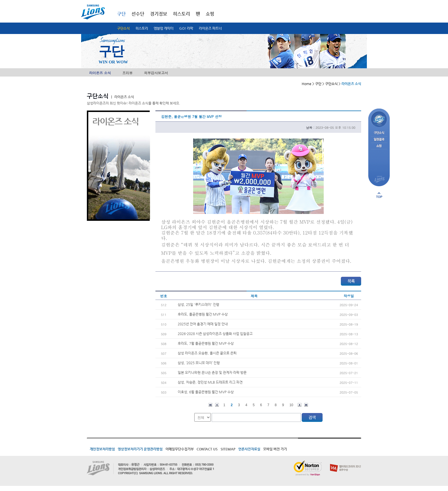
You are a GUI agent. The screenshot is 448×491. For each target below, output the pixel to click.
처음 (210, 405)
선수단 (138, 14)
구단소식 (123, 28)
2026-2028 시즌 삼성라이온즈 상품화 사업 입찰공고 (215, 334)
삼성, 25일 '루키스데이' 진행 (198, 304)
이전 (217, 405)
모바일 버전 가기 (275, 449)
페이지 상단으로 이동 (379, 195)
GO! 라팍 (186, 28)
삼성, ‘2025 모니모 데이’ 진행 (199, 363)
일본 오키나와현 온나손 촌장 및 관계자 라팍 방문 (212, 372)
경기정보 (159, 14)
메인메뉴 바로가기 (0, 0)
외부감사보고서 (156, 73)
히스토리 (142, 28)
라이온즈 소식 (100, 73)
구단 (121, 14)
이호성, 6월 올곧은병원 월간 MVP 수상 (206, 392)
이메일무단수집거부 (180, 449)
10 (291, 405)
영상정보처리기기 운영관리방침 (140, 449)
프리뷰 (127, 73)
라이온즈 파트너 (210, 28)
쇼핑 (210, 14)
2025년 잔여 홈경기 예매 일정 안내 (203, 324)
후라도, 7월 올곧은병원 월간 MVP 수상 (206, 343)
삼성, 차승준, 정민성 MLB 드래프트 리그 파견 (210, 382)
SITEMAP (228, 449)
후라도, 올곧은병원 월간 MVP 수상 (203, 314)
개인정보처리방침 (102, 449)
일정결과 (379, 140)
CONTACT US (207, 449)
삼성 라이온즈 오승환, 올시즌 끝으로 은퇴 (207, 353)
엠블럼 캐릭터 (164, 28)
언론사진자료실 (249, 449)
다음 (300, 405)
